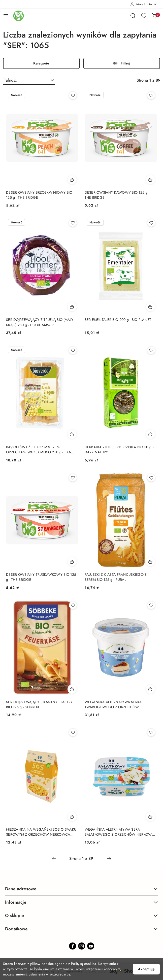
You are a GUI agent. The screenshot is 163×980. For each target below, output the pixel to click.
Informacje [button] (81, 902)
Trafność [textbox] (10, 80)
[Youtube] (91, 946)
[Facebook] (73, 946)
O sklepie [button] (81, 915)
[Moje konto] (144, 4)
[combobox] (29, 80)
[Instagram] (82, 946)
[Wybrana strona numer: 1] (81, 859)
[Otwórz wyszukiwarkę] (133, 16)
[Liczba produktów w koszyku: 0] (154, 16)
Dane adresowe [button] (81, 889)
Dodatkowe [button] (81, 929)
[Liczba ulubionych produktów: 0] (144, 16)
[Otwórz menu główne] (6, 16)
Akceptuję (146, 969)
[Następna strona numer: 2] (109, 859)
